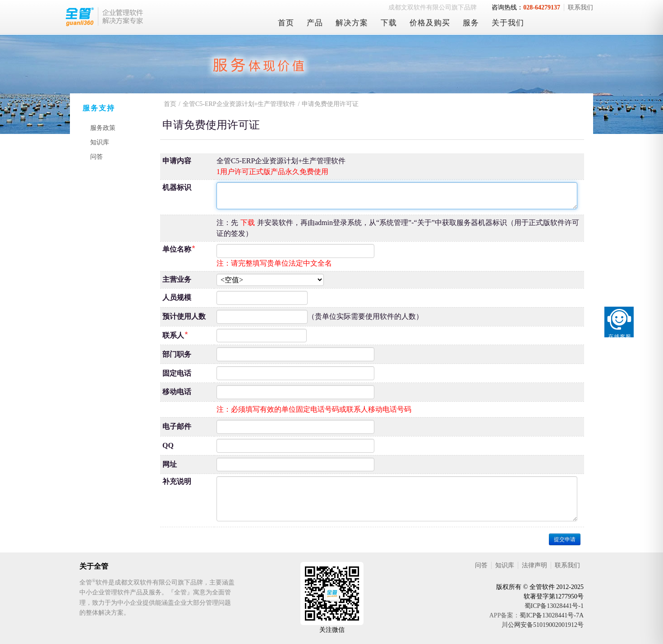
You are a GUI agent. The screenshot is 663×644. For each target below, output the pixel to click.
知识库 (100, 142)
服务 (471, 23)
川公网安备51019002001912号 (543, 625)
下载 (389, 23)
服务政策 (103, 128)
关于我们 (508, 23)
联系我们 (580, 7)
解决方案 (352, 23)
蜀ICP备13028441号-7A (552, 615)
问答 (97, 157)
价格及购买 (430, 23)
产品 (315, 23)
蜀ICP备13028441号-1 (554, 606)
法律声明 (534, 565)
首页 (286, 23)
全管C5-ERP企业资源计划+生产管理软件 (239, 104)
